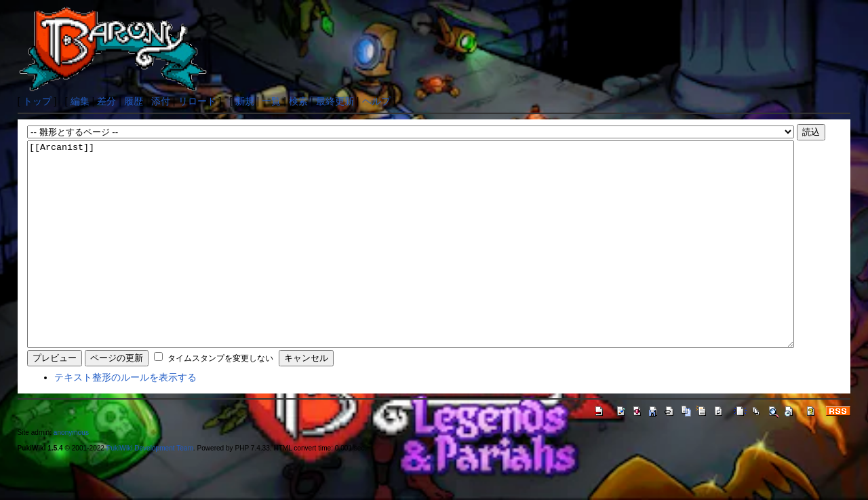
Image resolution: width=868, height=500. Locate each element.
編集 (80, 101)
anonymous (71, 473)
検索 (298, 101)
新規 (245, 101)
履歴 (134, 101)
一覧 (271, 101)
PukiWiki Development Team (150, 489)
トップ (37, 101)
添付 (161, 101)
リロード (197, 101)
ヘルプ (376, 101)
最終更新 (335, 101)
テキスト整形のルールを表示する (125, 418)
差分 (106, 101)
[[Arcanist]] (411, 265)
